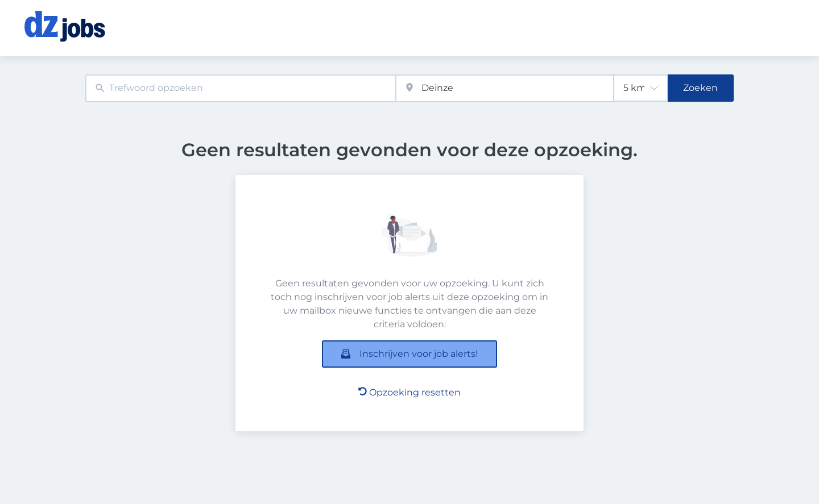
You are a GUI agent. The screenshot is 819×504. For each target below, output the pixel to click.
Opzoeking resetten (409, 392)
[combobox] (241, 88)
